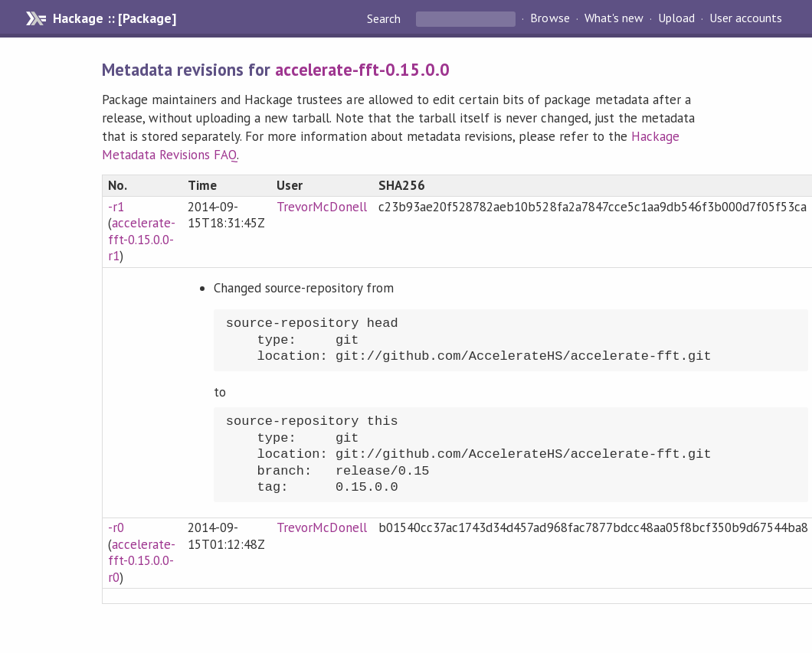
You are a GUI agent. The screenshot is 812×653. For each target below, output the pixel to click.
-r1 (116, 207)
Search (385, 18)
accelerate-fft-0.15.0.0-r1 (142, 239)
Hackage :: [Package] (114, 18)
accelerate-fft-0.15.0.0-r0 (142, 561)
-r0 (116, 527)
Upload (676, 18)
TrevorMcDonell (321, 207)
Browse (550, 18)
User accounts (746, 18)
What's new (614, 18)
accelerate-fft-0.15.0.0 (362, 69)
